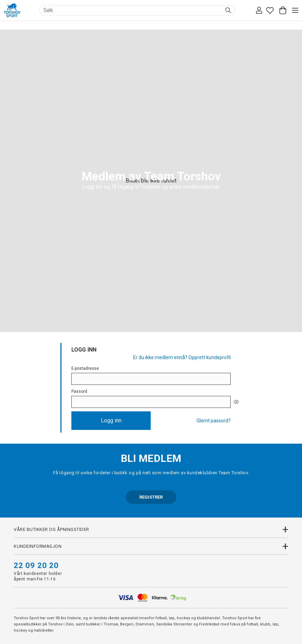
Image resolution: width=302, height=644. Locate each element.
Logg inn (111, 420)
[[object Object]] (236, 402)
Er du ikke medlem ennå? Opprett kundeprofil (182, 357)
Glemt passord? (214, 421)
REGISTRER (151, 497)
